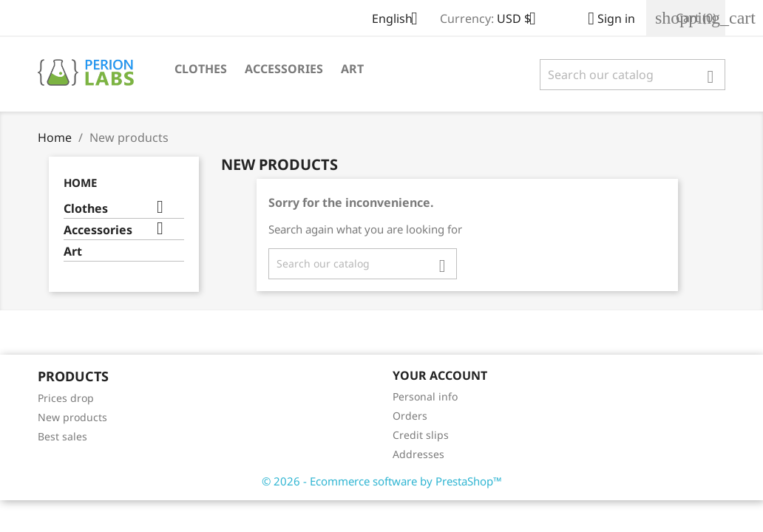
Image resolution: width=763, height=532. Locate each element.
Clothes (201, 69)
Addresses (418, 454)
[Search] (633, 75)
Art (352, 69)
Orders (410, 416)
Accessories (284, 69)
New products (72, 417)
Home (80, 183)
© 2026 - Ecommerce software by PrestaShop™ (382, 481)
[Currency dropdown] (522, 20)
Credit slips (421, 435)
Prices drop (66, 398)
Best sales (62, 436)
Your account (440, 375)
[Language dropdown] (400, 20)
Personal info (425, 396)
